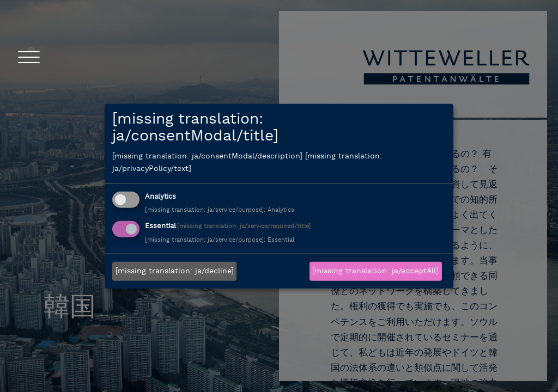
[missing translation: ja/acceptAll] (375, 271)
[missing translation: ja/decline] (175, 271)
